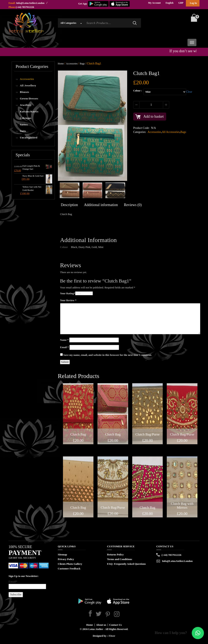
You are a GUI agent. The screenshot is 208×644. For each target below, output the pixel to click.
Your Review (68, 300)
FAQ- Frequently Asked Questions (126, 564)
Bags (82, 64)
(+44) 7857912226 (25, 7)
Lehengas (26, 118)
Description (69, 205)
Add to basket (154, 116)
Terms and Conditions (120, 559)
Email (64, 347)
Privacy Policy (66, 559)
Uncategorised (29, 138)
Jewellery (26, 105)
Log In (193, 3)
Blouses (25, 92)
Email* (27, 585)
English (170, 3)
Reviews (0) (133, 205)
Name (64, 340)
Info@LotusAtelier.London (30, 3)
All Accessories (171, 132)
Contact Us (116, 625)
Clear (189, 92)
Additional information (101, 205)
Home (61, 64)
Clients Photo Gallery (70, 564)
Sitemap (63, 554)
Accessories (27, 79)
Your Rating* (68, 293)
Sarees (24, 125)
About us (101, 625)
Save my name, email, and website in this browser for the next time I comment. (108, 355)
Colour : (138, 91)
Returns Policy (115, 554)
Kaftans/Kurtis (29, 112)
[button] (198, 633)
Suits (23, 131)
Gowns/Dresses (29, 99)
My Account (154, 3)
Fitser (112, 636)
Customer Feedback (69, 569)
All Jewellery (28, 86)
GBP (181, 3)
